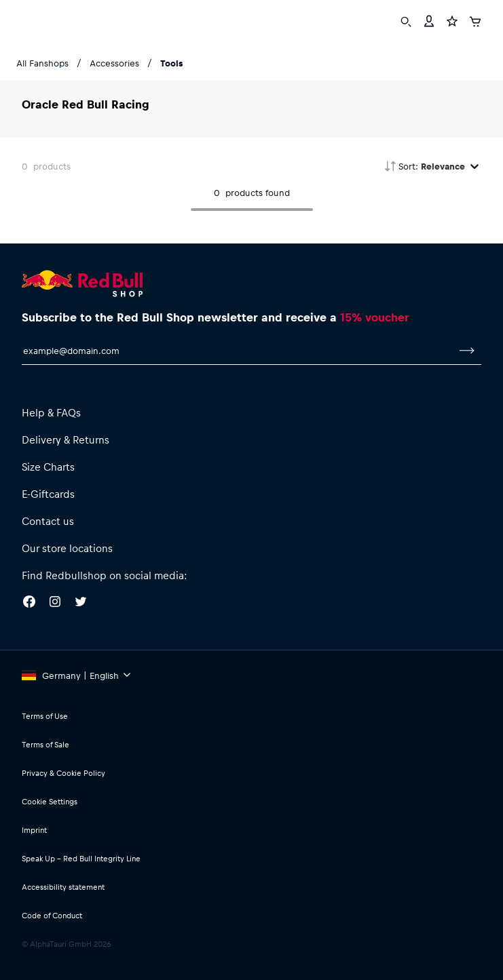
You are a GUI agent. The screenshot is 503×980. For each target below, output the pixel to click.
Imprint (34, 830)
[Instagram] (55, 604)
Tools (171, 63)
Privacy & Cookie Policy (63, 773)
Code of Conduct (52, 915)
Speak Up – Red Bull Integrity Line (81, 858)
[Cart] (475, 20)
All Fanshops (42, 63)
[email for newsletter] (237, 351)
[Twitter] (81, 604)
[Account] (429, 20)
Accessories (114, 63)
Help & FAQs (51, 412)
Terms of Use (45, 716)
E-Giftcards (48, 494)
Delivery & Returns (66, 439)
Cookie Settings (50, 801)
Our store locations (67, 548)
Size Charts (48, 467)
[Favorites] (452, 20)
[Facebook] (29, 604)
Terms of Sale (45, 744)
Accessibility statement (63, 887)
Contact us (48, 521)
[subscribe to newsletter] (467, 351)
